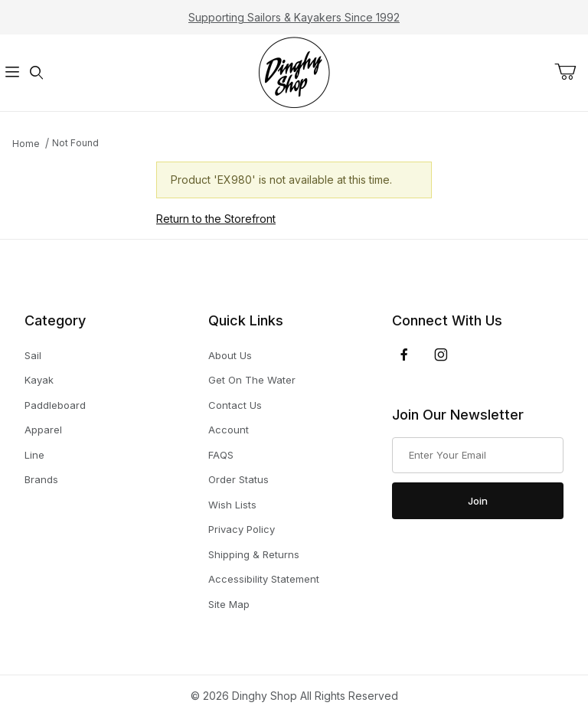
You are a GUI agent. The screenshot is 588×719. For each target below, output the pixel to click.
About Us (230, 355)
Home (26, 144)
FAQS (221, 455)
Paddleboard (55, 405)
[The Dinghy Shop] (294, 72)
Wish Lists (232, 505)
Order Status (238, 479)
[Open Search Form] (37, 73)
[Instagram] (441, 355)
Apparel (43, 430)
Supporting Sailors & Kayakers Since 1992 (294, 17)
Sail (33, 356)
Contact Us (235, 405)
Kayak (39, 380)
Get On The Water (252, 380)
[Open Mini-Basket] (571, 72)
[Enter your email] (478, 456)
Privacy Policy (242, 529)
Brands (41, 480)
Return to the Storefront (216, 219)
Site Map (229, 604)
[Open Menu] (12, 73)
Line (34, 455)
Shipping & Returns (254, 554)
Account (229, 430)
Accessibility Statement (264, 579)
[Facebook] (404, 355)
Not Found (75, 143)
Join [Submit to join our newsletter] (478, 501)
